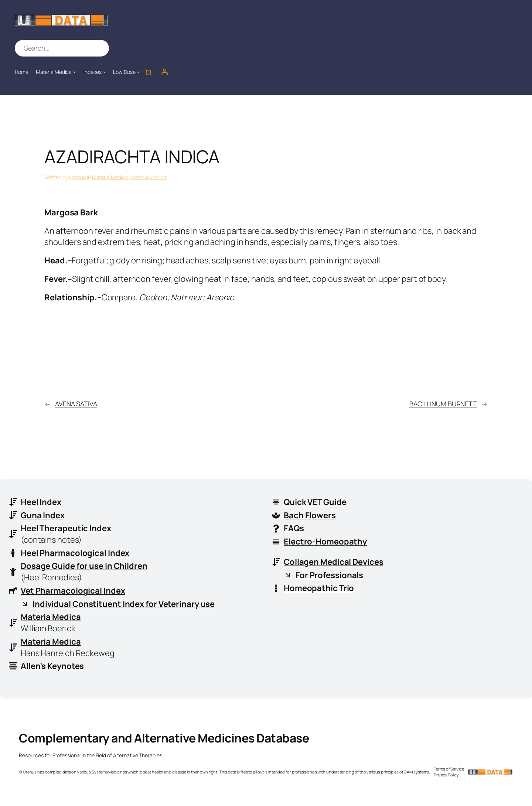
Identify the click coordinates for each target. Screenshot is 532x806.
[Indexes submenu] (104, 72)
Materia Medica (110, 177)
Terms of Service (449, 769)
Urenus (77, 177)
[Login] (165, 72)
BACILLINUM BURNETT (443, 404)
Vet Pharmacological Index (73, 591)
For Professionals (330, 575)
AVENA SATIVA (76, 404)
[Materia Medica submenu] (75, 72)
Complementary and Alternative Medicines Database (164, 738)
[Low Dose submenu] (138, 72)
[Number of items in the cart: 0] (148, 72)
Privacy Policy (446, 775)
